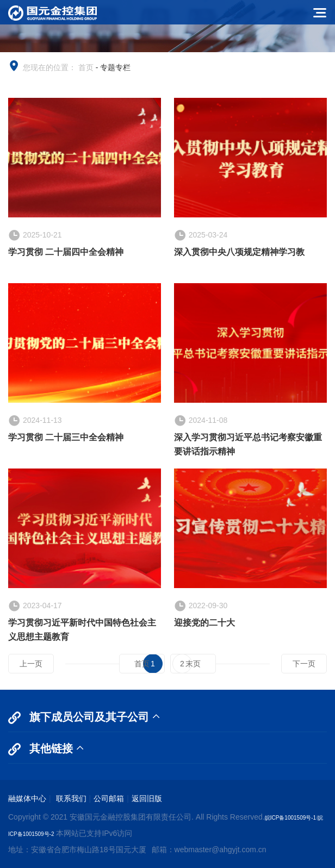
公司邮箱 (109, 798)
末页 (193, 664)
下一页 (304, 664)
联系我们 (70, 798)
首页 (86, 67)
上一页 (31, 664)
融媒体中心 (27, 798)
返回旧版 (147, 798)
